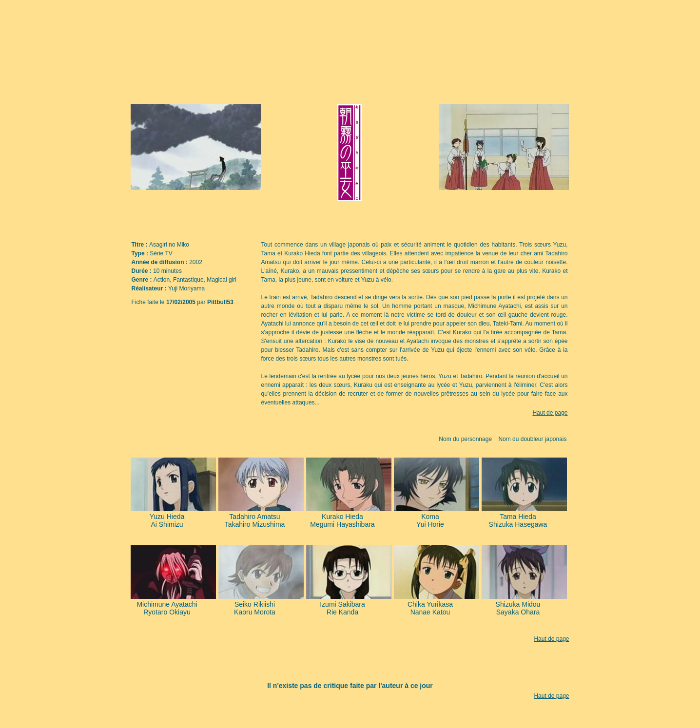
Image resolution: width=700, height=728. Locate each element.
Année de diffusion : (161, 262)
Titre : (140, 245)
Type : (141, 253)
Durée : (143, 271)
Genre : (143, 280)
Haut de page (550, 413)
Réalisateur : (150, 288)
